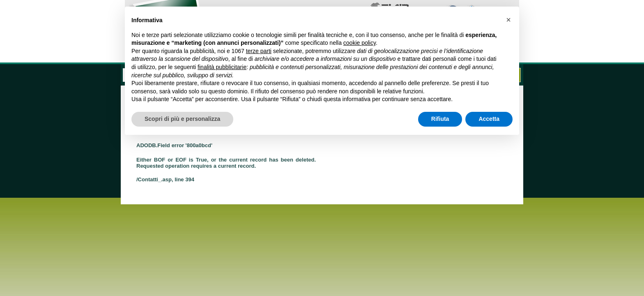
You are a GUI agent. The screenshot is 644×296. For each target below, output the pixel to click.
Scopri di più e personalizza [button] (182, 119)
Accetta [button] (489, 119)
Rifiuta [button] (440, 119)
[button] (508, 20)
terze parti (259, 51)
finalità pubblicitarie (222, 67)
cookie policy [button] (360, 43)
